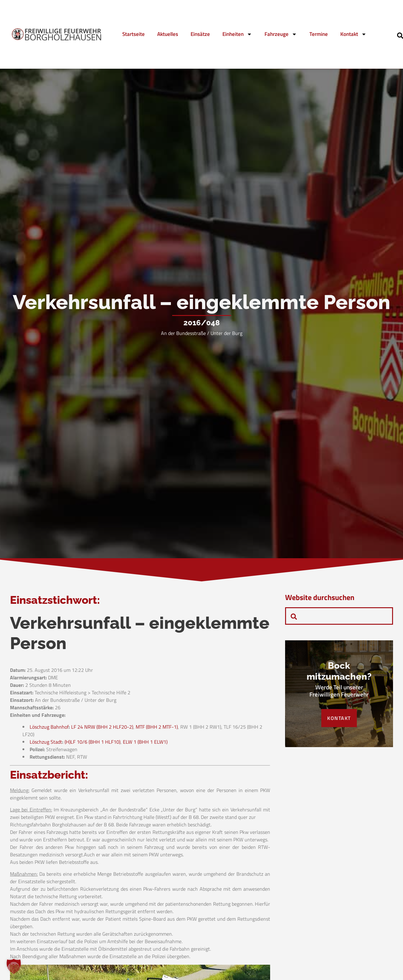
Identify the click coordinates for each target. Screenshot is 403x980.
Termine (319, 34)
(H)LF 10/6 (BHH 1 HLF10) (92, 742)
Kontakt (353, 34)
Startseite (134, 34)
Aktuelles (168, 34)
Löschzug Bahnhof (49, 727)
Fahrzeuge (281, 34)
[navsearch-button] (294, 616)
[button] (14, 966)
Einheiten (237, 34)
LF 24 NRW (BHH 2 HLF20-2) (102, 727)
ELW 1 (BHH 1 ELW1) (145, 742)
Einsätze (200, 34)
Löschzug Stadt (46, 742)
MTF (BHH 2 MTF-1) (157, 727)
